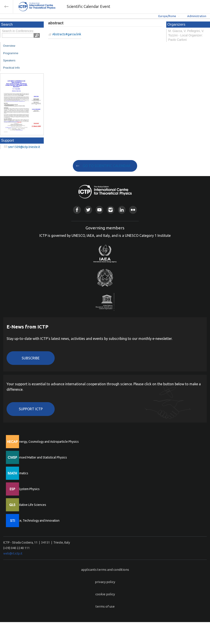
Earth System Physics (25, 489)
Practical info (11, 68)
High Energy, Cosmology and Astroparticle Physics (45, 442)
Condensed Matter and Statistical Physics (39, 457)
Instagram (111, 210)
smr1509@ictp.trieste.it (24, 147)
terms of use (105, 606)
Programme (11, 53)
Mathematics (19, 473)
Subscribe (31, 358)
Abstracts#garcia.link (67, 34)
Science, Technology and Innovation (35, 521)
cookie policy (105, 594)
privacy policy (105, 582)
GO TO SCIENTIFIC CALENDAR (107, 166)
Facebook (77, 210)
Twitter (88, 210)
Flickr (133, 210)
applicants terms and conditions (105, 570)
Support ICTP (31, 409)
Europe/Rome (167, 16)
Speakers (9, 60)
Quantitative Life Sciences (28, 505)
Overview (9, 46)
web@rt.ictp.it (13, 553)
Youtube (99, 210)
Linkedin (122, 210)
